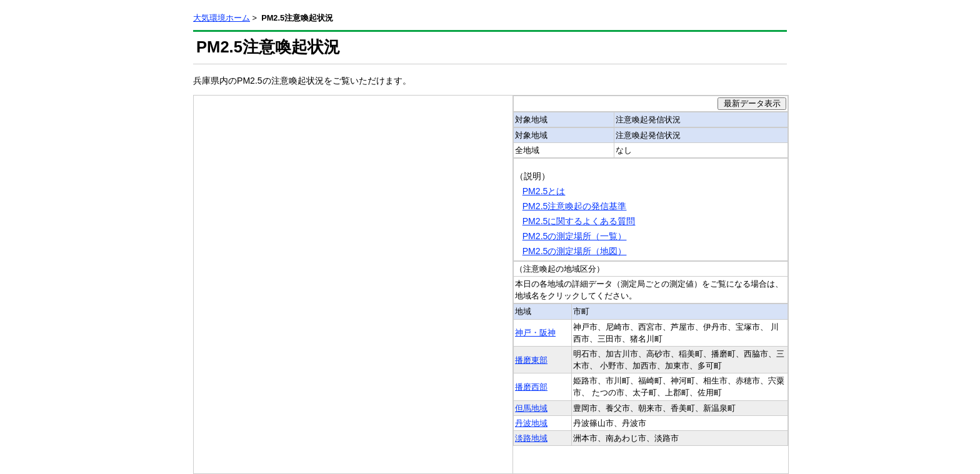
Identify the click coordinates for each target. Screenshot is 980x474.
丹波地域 (531, 423)
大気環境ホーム (222, 18)
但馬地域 (531, 408)
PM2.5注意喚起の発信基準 (575, 206)
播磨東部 (531, 360)
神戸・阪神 (535, 333)
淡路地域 (531, 438)
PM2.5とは (544, 191)
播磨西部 (531, 387)
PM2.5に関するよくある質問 (579, 221)
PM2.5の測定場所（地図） (575, 251)
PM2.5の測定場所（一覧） (575, 236)
